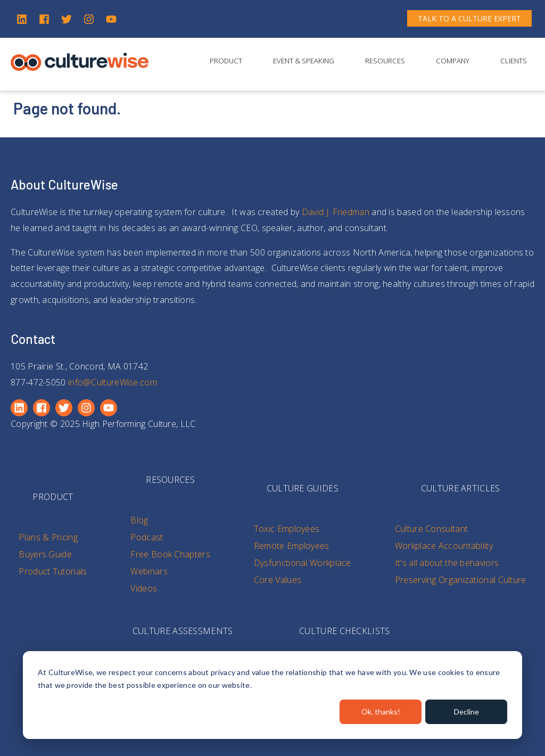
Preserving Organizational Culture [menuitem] (461, 580)
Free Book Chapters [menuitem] (170, 554)
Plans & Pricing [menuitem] (48, 537)
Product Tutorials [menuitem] (53, 571)
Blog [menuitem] (139, 520)
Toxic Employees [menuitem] (287, 529)
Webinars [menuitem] (149, 571)
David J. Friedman (336, 212)
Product (226, 61)
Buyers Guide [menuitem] (45, 554)
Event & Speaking (304, 61)
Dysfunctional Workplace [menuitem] (303, 563)
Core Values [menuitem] (278, 580)
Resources (385, 61)
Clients (514, 61)
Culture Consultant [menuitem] (431, 529)
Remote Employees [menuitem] (292, 546)
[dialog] (272, 695)
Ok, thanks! (381, 712)
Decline (466, 712)
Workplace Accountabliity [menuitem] (444, 546)
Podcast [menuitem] (147, 537)
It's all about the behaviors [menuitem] (447, 563)
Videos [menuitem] (144, 588)
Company (453, 61)
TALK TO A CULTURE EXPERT (469, 18)
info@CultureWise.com (113, 382)
